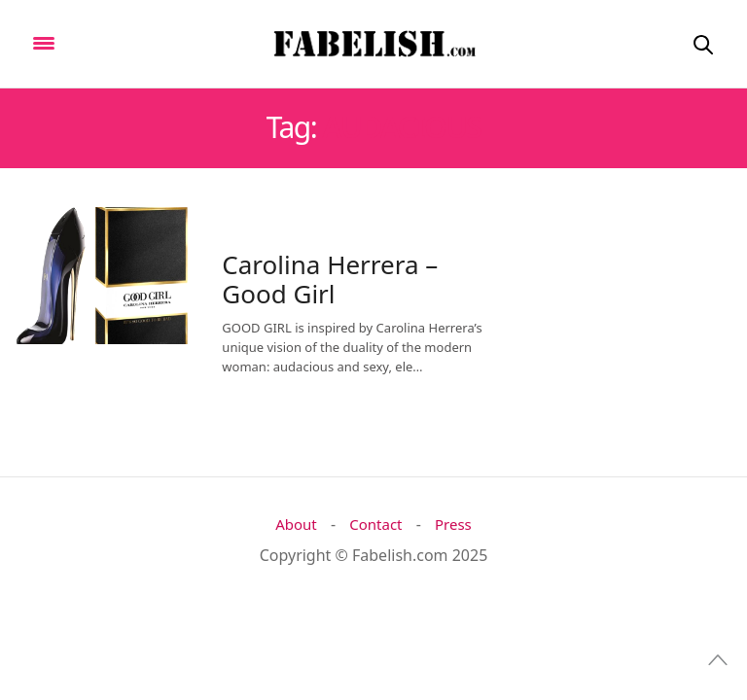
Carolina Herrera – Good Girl (330, 279)
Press (453, 525)
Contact (375, 525)
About (296, 525)
